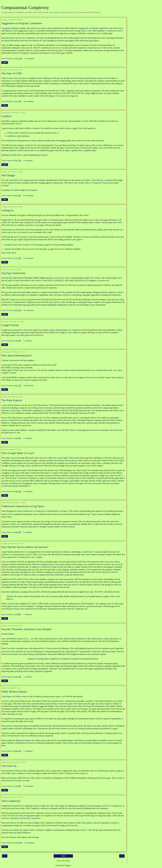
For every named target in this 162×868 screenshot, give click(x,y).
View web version (63, 861)
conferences (36, 818)
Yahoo (72, 458)
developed (63, 663)
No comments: (29, 101)
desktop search (64, 460)
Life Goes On (9, 766)
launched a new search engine (26, 330)
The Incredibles (55, 413)
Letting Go (7, 210)
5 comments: (28, 491)
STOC (107, 806)
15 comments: (28, 786)
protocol (55, 648)
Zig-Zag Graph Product (14, 278)
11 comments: (29, 58)
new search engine (61, 458)
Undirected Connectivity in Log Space (23, 506)
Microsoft (39, 466)
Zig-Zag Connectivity (13, 273)
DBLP (32, 481)
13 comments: (28, 258)
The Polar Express (12, 400)
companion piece (10, 91)
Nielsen (18, 696)
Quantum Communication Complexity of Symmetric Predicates (53, 659)
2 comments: (28, 438)
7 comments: (28, 751)
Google (113, 458)
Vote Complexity (11, 801)
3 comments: (28, 341)
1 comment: (28, 614)
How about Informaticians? (17, 355)
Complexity (117, 806)
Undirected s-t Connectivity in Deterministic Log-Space (46, 511)
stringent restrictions (25, 145)
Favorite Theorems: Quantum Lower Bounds (26, 629)
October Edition (8, 634)
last (24, 818)
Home (63, 856)
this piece (74, 83)
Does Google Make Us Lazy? (18, 453)
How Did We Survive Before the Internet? (25, 547)
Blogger (68, 865)
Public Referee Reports (14, 692)
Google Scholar (10, 325)
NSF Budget (8, 175)
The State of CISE (12, 73)
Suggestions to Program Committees (22, 23)
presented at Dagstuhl (43, 671)
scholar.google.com (63, 330)
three (28, 818)
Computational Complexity (25, 7)
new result (71, 295)
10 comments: (29, 385)
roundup (108, 180)
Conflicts (7, 116)
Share (5, 63)
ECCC (85, 830)
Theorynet (36, 564)
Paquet (9, 696)
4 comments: (28, 160)
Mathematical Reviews (25, 743)
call (105, 592)
